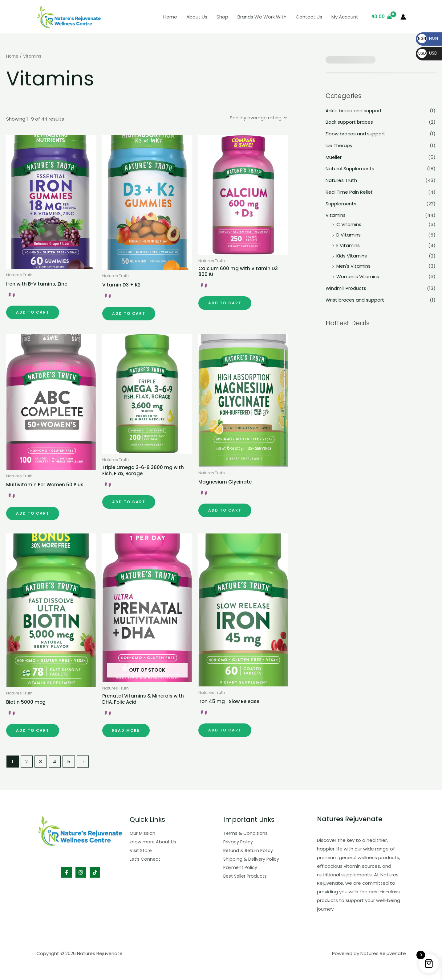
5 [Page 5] (69, 762)
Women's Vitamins (358, 276)
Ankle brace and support (354, 111)
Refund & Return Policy (249, 850)
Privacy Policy (238, 842)
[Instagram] (81, 872)
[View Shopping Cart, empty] (382, 17)
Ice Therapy (339, 145)
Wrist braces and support (355, 300)
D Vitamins (349, 235)
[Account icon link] (403, 17)
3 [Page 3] (41, 762)
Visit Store (141, 850)
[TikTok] (95, 872)
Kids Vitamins (352, 256)
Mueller (334, 157)
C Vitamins (349, 224)
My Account (345, 17)
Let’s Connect (146, 859)
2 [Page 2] (26, 762)
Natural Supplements (350, 169)
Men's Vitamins (353, 266)
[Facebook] (67, 872)
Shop (222, 17)
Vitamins (336, 215)
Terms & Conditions (246, 833)
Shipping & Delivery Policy (252, 859)
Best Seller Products (246, 876)
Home (170, 17)
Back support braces (349, 122)
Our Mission (142, 833)
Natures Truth (341, 180)
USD (427, 53)
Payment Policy (241, 867)
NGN (428, 38)
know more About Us (153, 842)
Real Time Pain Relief (349, 192)
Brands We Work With (262, 17)
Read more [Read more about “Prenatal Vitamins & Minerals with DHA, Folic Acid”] (126, 730)
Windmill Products (346, 288)
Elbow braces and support (355, 134)
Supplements (341, 204)
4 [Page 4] (55, 762)
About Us (197, 17)
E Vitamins (348, 245)
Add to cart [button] (33, 312)
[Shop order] (258, 117)
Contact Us (309, 17)
